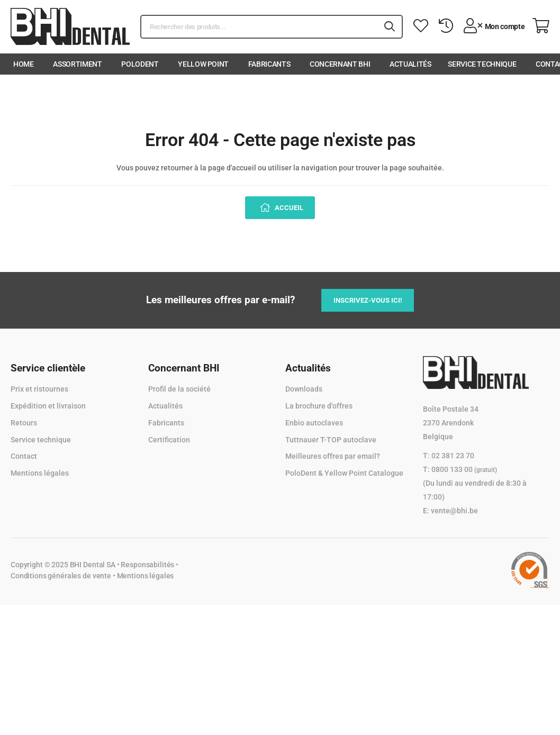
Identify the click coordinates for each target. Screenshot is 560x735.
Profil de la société (179, 389)
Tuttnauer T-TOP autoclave (331, 440)
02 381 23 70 (453, 456)
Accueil (288, 208)
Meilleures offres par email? (333, 456)
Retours (24, 423)
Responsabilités (147, 565)
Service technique (482, 64)
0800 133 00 (464, 469)
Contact (24, 456)
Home (24, 64)
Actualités (410, 64)
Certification (169, 440)
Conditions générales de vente (61, 576)
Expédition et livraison (48, 406)
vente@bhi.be (454, 511)
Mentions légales (40, 473)
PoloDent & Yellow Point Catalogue (344, 473)
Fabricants (269, 64)
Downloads (304, 389)
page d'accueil (232, 168)
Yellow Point (203, 64)
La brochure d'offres (319, 406)
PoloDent (140, 64)
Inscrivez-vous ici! (368, 300)
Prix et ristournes (39, 389)
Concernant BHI (340, 64)
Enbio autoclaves (314, 423)
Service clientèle (48, 368)
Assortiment (77, 64)
